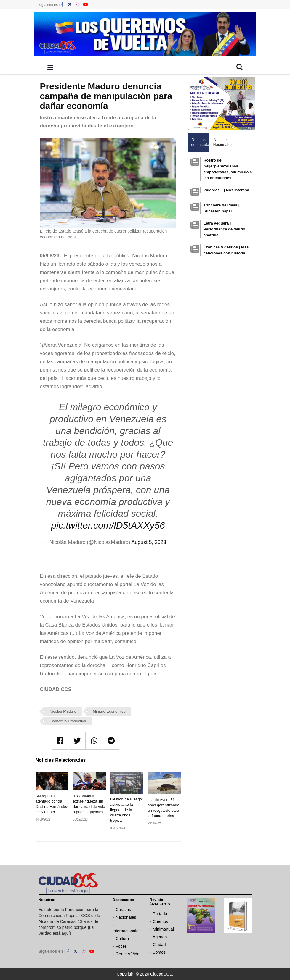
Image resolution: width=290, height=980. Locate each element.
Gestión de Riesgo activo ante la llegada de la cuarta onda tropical (126, 810)
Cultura (122, 939)
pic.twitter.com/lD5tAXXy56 (108, 525)
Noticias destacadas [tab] (200, 142)
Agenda (160, 937)
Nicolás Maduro (63, 711)
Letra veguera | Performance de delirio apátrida (224, 229)
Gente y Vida (128, 954)
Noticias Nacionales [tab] (222, 142)
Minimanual (163, 929)
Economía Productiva (68, 721)
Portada (160, 914)
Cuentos (160, 921)
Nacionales (126, 917)
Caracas (123, 910)
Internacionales (127, 931)
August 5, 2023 (149, 542)
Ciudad (159, 945)
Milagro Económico (109, 711)
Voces (121, 946)
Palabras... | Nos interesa (226, 190)
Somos (159, 952)
